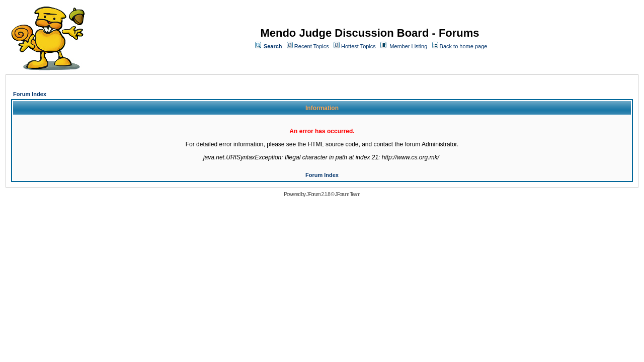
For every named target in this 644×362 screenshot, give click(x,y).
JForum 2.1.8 (318, 194)
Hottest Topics (358, 46)
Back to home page (464, 46)
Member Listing (408, 46)
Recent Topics (312, 46)
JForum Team (348, 194)
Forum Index (30, 94)
